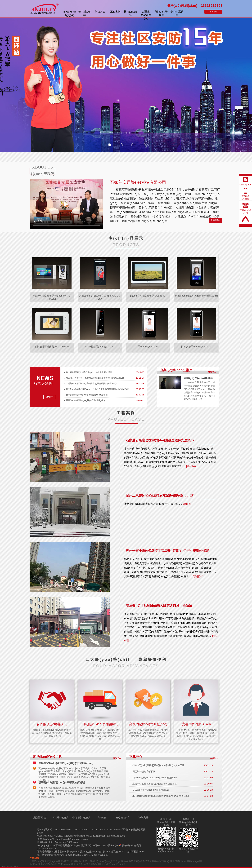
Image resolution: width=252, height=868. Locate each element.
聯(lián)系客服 (245, 185)
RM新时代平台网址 (10, 867)
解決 (100, 12)
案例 (115, 12)
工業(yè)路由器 (121, 861)
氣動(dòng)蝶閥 (194, 861)
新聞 (146, 14)
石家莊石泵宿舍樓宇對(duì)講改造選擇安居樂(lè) (161, 440)
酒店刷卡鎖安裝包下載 (144, 771)
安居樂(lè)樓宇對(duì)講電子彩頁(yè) (151, 790)
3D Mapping (64, 864)
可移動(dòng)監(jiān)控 (114, 864)
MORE (50, 397)
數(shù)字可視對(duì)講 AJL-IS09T (148, 296)
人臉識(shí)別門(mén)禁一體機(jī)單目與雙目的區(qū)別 (92, 383)
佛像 (73, 864)
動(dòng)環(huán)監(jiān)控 (43, 864)
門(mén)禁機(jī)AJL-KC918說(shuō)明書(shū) (155, 778)
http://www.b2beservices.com (72, 839)
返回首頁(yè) (40, 818)
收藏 (213, 12)
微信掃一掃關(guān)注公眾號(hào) (166, 822)
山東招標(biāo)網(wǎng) (100, 861)
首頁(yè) (70, 14)
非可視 (81, 818)
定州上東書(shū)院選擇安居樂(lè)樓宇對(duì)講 (160, 495)
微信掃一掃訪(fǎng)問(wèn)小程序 (188, 822)
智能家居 (143, 818)
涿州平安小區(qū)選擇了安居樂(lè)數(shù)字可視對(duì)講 (168, 550)
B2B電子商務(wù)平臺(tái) (156, 861)
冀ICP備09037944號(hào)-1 (103, 845)
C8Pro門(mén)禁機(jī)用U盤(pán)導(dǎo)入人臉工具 (158, 765)
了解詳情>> (216, 220)
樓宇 (85, 13)
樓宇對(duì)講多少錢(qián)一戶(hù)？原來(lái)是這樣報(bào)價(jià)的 (97, 389)
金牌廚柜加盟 (63, 861)
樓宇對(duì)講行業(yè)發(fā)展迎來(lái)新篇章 (87, 395)
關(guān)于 (161, 13)
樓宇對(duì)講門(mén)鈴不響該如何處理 (62, 782)
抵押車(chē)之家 (79, 861)
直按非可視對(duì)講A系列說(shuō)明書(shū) (155, 784)
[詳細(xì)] (197, 399)
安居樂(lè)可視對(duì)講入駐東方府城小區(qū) (159, 606)
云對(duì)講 (123, 818)
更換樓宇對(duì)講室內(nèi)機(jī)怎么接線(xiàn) (66, 763)
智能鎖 (102, 818)
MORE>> (212, 372)
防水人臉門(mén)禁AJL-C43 (196, 347)
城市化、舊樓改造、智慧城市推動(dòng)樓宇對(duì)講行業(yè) (95, 378)
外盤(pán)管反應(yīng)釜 (89, 864)
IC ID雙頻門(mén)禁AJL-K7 (100, 347)
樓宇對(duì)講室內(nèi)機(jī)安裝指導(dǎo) (85, 400)
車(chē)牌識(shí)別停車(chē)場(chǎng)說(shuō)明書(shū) (161, 796)
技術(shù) (131, 13)
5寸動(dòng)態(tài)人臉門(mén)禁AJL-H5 (196, 296)
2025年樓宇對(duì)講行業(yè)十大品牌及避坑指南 (89, 372)
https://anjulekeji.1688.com (63, 842)
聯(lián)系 (177, 13)
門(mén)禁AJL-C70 (148, 347)
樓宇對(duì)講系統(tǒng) (111, 852)
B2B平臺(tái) (136, 861)
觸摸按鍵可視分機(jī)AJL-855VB (52, 347)
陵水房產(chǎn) (178, 861)
